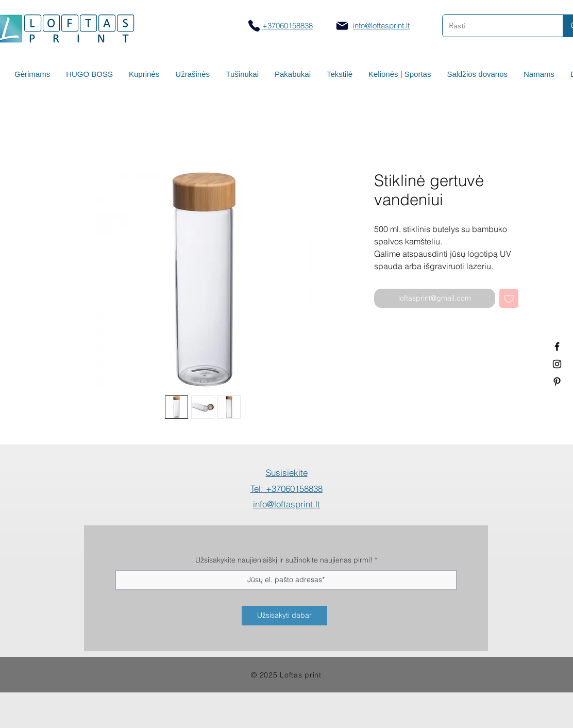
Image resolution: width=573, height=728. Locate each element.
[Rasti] (495, 26)
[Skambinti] (254, 26)
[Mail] (342, 26)
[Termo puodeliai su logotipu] (557, 346)
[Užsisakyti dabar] (284, 616)
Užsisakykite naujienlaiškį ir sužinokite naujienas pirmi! (284, 560)
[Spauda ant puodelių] (557, 364)
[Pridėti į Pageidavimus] (509, 298)
